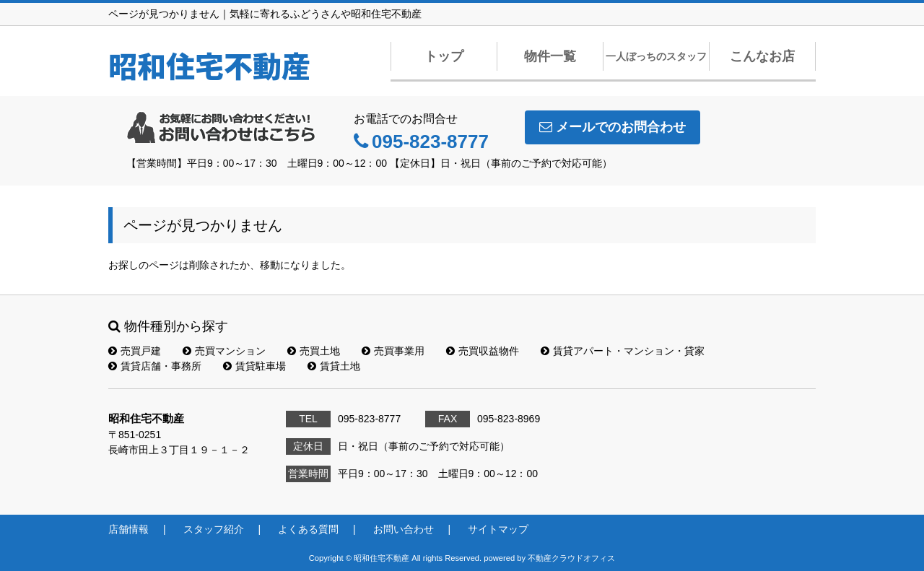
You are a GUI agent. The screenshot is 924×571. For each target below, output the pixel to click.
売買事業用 (393, 351)
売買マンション (224, 351)
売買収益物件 (483, 351)
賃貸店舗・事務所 (155, 366)
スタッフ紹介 (214, 529)
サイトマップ (498, 529)
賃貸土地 (334, 366)
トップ (444, 56)
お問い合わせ (404, 529)
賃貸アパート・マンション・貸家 (623, 351)
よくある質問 (308, 529)
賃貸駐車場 (254, 366)
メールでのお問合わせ (613, 127)
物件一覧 (550, 56)
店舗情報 (128, 529)
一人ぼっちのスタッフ (656, 56)
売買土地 (314, 351)
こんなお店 (762, 56)
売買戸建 (135, 351)
